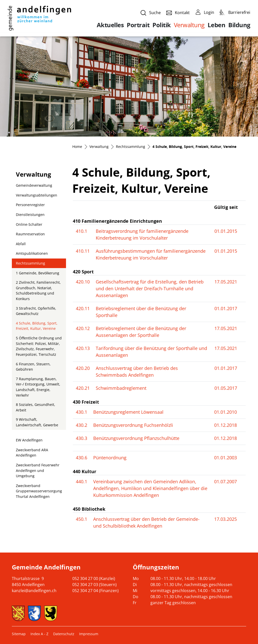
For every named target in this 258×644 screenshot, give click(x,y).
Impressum (89, 634)
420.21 (83, 388)
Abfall (21, 244)
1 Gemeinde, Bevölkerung (38, 273)
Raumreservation (30, 234)
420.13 (83, 348)
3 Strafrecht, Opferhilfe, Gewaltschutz (36, 311)
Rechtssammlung (30, 263)
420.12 (83, 328)
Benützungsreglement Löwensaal (128, 412)
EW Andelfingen (29, 440)
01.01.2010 (225, 412)
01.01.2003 (225, 458)
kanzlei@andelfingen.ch (34, 591)
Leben (217, 25)
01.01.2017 (226, 308)
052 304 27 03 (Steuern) (94, 585)
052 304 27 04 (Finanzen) (95, 591)
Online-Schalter (29, 224)
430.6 (82, 458)
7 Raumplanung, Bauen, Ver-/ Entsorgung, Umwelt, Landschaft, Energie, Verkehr (38, 387)
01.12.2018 (225, 425)
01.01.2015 (226, 231)
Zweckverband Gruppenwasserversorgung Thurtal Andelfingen (39, 491)
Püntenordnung (110, 458)
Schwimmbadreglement (121, 388)
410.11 (83, 251)
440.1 (82, 481)
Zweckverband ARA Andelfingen (32, 453)
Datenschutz (64, 634)
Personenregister (30, 205)
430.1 (82, 412)
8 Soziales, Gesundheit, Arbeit (36, 407)
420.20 (83, 368)
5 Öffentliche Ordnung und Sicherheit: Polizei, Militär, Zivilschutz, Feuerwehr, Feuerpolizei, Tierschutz (39, 346)
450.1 (82, 519)
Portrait (138, 25)
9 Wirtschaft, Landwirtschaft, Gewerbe (37, 422)
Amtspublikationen (32, 253)
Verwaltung (189, 25)
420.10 (83, 282)
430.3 (82, 438)
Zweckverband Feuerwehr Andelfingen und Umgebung (38, 470)
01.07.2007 (225, 481)
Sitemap (19, 634)
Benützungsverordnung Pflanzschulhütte (136, 438)
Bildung (239, 25)
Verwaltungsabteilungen (37, 195)
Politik (162, 25)
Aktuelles (110, 25)
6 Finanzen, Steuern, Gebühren (33, 367)
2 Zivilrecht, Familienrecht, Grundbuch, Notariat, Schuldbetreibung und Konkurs (38, 291)
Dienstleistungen (30, 215)
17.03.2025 (225, 519)
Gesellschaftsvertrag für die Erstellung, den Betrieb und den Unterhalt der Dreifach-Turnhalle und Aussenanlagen (150, 288)
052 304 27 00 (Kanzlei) (94, 578)
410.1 (82, 231)
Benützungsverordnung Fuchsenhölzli (133, 425)
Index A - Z (39, 634)
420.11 (83, 308)
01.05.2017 (226, 388)
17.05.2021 (226, 282)
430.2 (82, 425)
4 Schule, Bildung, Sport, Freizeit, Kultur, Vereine (37, 327)
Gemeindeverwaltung (34, 185)
